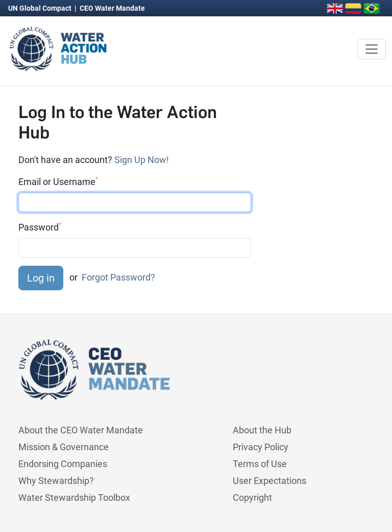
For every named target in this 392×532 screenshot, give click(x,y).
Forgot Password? (118, 277)
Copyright (252, 498)
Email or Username (58, 181)
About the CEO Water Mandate (81, 430)
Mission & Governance (64, 447)
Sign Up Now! (142, 160)
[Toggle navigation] (372, 49)
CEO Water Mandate (112, 8)
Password (40, 227)
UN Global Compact (41, 8)
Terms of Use (260, 464)
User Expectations (269, 481)
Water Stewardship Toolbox (74, 498)
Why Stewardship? (56, 481)
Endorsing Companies (63, 464)
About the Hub (262, 430)
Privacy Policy (261, 447)
